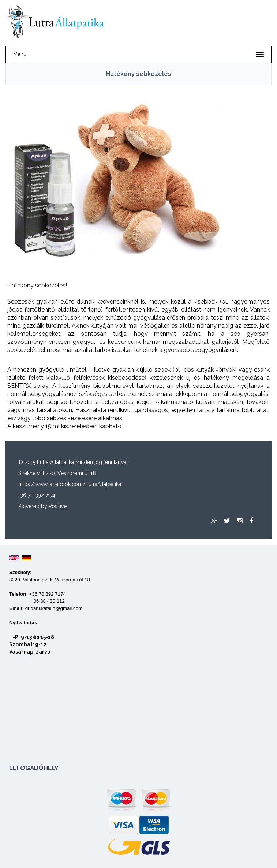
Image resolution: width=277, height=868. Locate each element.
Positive (58, 506)
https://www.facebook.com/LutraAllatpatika (70, 484)
